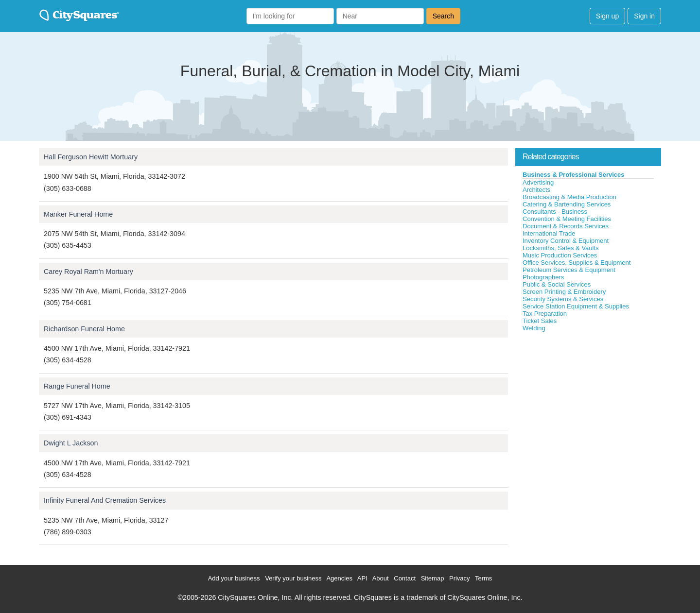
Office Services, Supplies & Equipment (577, 263)
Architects (536, 190)
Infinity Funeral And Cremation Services (105, 500)
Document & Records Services (566, 226)
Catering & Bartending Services (567, 204)
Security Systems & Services (563, 299)
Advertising (538, 182)
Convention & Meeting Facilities (567, 219)
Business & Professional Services (574, 175)
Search (443, 16)
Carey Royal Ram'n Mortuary (88, 272)
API (362, 578)
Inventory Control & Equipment (566, 241)
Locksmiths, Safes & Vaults (561, 248)
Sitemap (433, 578)
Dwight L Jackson (71, 443)
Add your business (234, 578)
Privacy (460, 578)
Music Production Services (560, 255)
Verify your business (293, 578)
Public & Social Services (557, 284)
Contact (405, 578)
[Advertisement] (588, 405)
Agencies (339, 578)
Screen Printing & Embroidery (564, 292)
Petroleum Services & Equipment (569, 270)
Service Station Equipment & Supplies (576, 306)
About (381, 578)
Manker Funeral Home (78, 214)
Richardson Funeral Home (84, 329)
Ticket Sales (540, 321)
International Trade (549, 233)
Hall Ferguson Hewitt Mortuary (91, 157)
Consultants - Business (555, 212)
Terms (483, 578)
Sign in (644, 16)
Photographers (543, 277)
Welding (534, 328)
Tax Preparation (545, 314)
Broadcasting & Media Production (569, 197)
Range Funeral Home (77, 386)
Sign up (607, 16)
